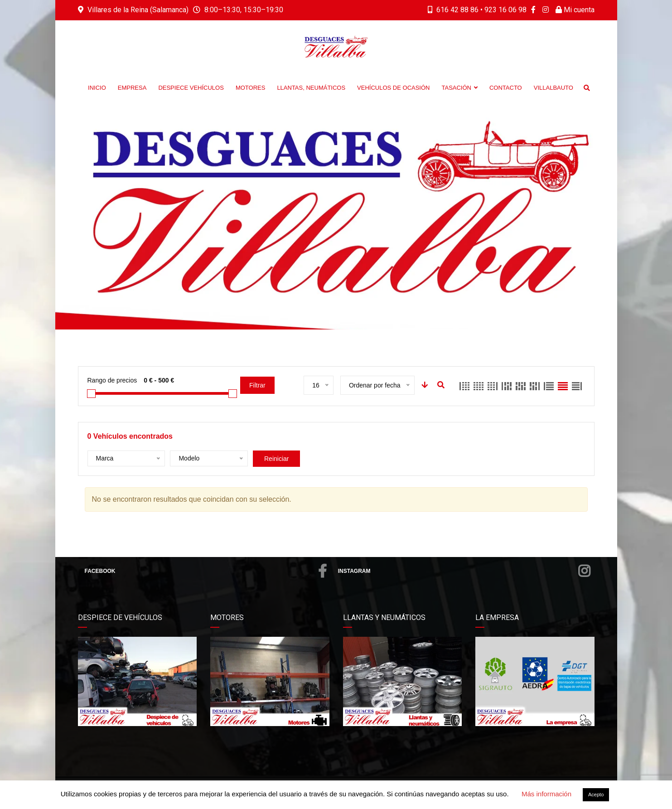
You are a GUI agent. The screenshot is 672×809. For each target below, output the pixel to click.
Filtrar (257, 385)
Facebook (206, 571)
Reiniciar (276, 459)
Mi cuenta (575, 10)
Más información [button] (546, 794)
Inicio (97, 88)
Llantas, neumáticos (311, 88)
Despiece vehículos (191, 88)
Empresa (132, 88)
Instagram (464, 571)
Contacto (506, 88)
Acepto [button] (596, 794)
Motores (251, 88)
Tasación (459, 88)
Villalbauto (554, 88)
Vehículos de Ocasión (393, 88)
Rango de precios (112, 380)
